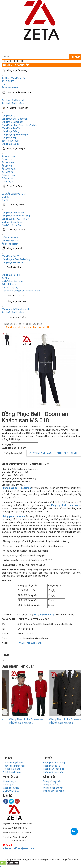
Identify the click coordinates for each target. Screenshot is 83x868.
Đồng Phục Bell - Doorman (15, 119)
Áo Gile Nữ (7, 166)
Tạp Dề (5, 200)
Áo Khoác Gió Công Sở (13, 100)
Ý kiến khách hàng (12, 772)
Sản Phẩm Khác (14, 267)
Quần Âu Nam (9, 175)
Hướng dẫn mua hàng (54, 763)
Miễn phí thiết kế (51, 785)
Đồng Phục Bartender (12, 122)
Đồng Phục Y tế (14, 248)
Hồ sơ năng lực (10, 781)
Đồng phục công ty (16, 295)
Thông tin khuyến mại (14, 766)
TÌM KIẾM (75, 57)
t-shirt (5, 85)
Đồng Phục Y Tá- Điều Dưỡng (16, 259)
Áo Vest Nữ (7, 159)
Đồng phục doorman (14, 516)
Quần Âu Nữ (8, 178)
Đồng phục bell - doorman (17, 488)
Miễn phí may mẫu (52, 781)
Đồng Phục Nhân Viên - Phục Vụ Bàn (19, 125)
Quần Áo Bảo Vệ (10, 238)
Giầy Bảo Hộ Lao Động (12, 225)
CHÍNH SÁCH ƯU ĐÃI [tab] (67, 453)
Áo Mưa (6, 278)
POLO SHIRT (8, 81)
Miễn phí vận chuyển (53, 788)
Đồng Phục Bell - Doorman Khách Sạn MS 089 (58, 721)
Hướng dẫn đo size (52, 766)
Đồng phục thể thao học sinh (16, 309)
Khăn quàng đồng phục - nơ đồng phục (21, 291)
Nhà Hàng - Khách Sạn (17, 108)
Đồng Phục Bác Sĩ (10, 256)
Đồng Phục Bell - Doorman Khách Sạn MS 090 (18, 721)
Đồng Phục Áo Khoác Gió (19, 92)
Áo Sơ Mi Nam (9, 169)
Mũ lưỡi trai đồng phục (13, 281)
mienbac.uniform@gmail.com (19, 848)
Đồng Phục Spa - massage (15, 134)
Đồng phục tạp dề (10, 144)
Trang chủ (8, 324)
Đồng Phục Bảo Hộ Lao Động (16, 216)
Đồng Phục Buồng (10, 131)
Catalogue (8, 785)
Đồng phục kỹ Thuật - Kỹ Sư (15, 219)
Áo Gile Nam (8, 163)
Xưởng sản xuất (11, 788)
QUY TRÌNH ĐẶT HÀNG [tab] (40, 453)
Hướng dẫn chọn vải (53, 772)
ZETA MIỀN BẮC (11, 791)
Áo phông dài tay (10, 244)
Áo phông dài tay (10, 88)
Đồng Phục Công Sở (17, 149)
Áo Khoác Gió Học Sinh (13, 103)
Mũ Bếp (5, 197)
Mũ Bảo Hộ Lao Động (12, 222)
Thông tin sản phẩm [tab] (14, 453)
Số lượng (6, 444)
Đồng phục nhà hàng (17, 317)
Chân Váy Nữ (8, 181)
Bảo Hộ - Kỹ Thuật (10, 141)
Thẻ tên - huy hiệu (10, 288)
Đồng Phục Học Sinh (17, 301)
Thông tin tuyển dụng (14, 763)
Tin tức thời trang (12, 769)
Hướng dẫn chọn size (54, 769)
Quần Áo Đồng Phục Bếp (14, 194)
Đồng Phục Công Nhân (13, 213)
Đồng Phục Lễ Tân (10, 116)
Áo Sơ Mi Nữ (8, 172)
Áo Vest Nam (8, 156)
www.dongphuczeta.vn (30, 643)
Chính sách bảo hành (54, 791)
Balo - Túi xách (9, 284)
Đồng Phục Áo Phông (17, 70)
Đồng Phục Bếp (9, 138)
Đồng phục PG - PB (11, 275)
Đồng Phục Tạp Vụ (11, 128)
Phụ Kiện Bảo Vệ (10, 241)
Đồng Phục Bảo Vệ (16, 230)
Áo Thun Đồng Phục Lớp (14, 78)
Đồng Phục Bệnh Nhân (13, 263)
